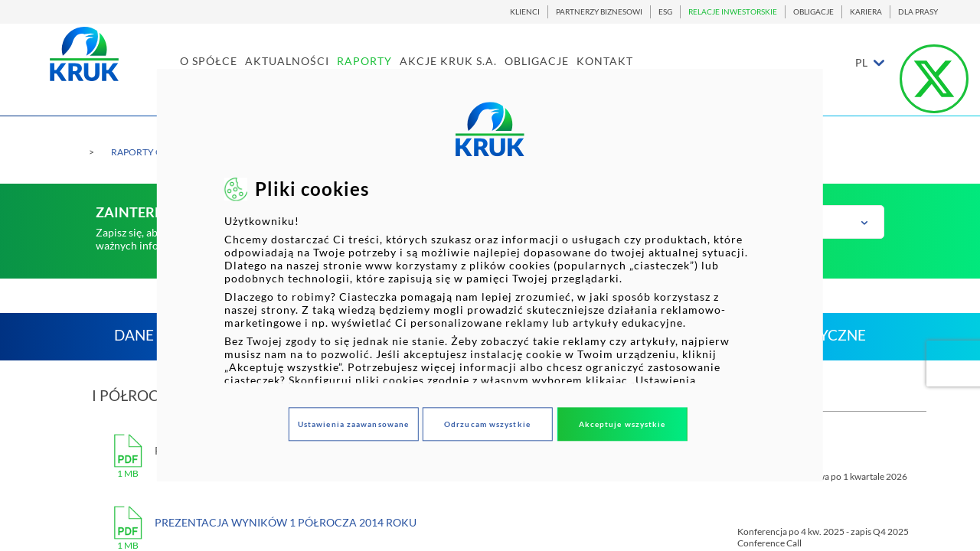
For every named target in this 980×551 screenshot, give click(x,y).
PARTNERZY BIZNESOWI (599, 12)
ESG (665, 12)
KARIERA (866, 12)
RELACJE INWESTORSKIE (733, 12)
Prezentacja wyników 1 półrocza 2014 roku (286, 522)
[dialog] (490, 275)
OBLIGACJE (813, 12)
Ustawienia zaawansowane (353, 424)
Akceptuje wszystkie (622, 424)
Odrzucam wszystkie (487, 424)
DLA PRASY (918, 12)
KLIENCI (525, 12)
